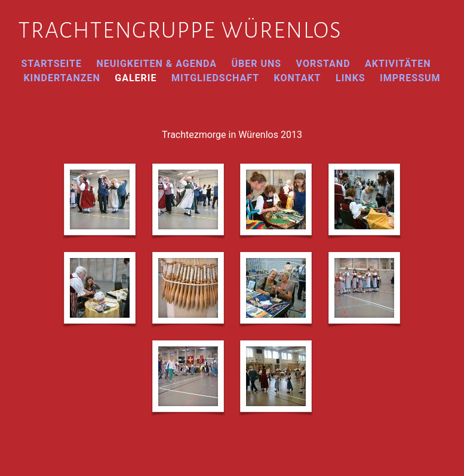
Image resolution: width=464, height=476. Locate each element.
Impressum (410, 78)
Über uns (256, 64)
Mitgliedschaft (215, 78)
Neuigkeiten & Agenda (156, 64)
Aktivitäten (398, 64)
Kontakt (298, 78)
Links (351, 78)
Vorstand (323, 64)
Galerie (136, 78)
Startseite (51, 64)
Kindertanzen (62, 78)
